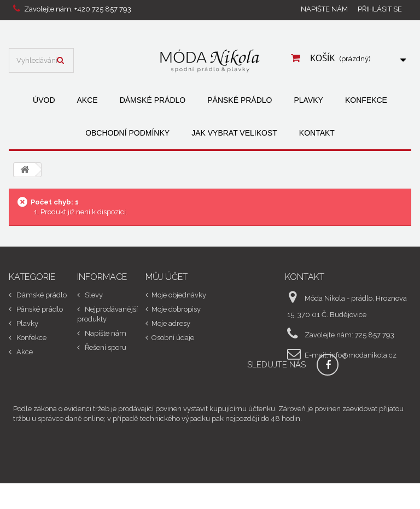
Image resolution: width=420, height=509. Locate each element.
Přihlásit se (380, 9)
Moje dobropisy (176, 309)
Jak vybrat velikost (234, 133)
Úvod (44, 100)
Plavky (308, 100)
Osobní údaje (173, 338)
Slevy (93, 295)
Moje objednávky (179, 295)
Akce (87, 100)
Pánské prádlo (240, 100)
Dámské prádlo (153, 100)
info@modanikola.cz (363, 355)
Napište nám (324, 9)
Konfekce (366, 100)
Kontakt (317, 133)
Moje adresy (171, 323)
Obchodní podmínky (127, 133)
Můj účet (167, 277)
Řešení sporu (105, 347)
